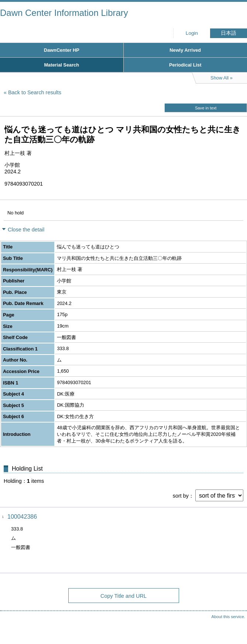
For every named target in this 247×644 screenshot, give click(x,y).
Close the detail (26, 230)
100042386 (22, 517)
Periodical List (185, 65)
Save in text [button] (206, 108)
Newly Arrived (185, 50)
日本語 (229, 33)
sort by (181, 496)
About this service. (228, 617)
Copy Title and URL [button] (123, 596)
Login (192, 33)
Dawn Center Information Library (64, 13)
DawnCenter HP (62, 50)
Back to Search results (35, 92)
